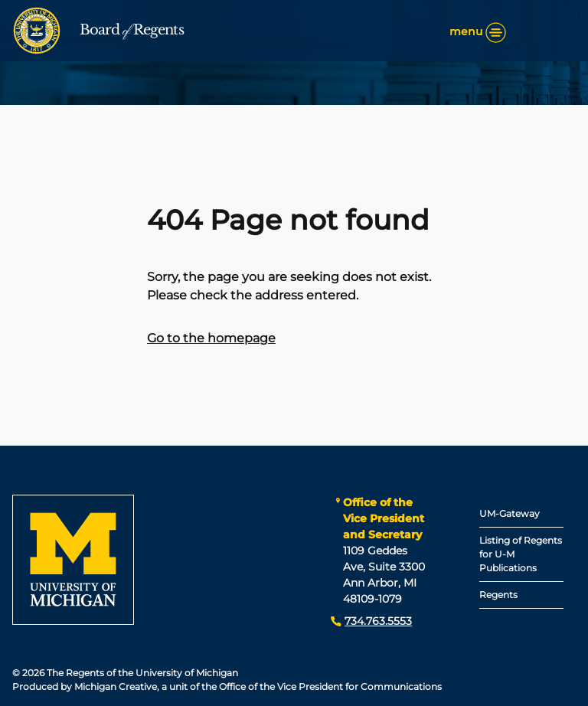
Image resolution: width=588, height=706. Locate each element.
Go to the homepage (211, 338)
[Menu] (496, 33)
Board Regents (132, 30)
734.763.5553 (378, 621)
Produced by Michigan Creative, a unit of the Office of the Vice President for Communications (227, 686)
